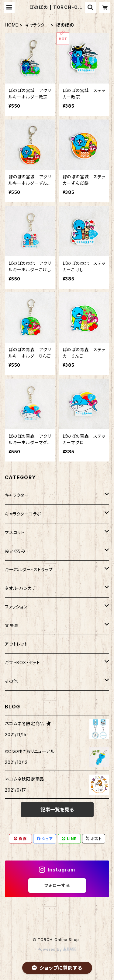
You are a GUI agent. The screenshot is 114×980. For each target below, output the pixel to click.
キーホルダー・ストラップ (29, 570)
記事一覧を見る (57, 810)
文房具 (12, 625)
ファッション (16, 607)
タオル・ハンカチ (20, 588)
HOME (12, 25)
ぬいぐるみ (15, 551)
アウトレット (16, 644)
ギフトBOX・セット (22, 663)
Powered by (57, 949)
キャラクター (37, 25)
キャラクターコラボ (23, 514)
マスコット (15, 532)
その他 (11, 681)
